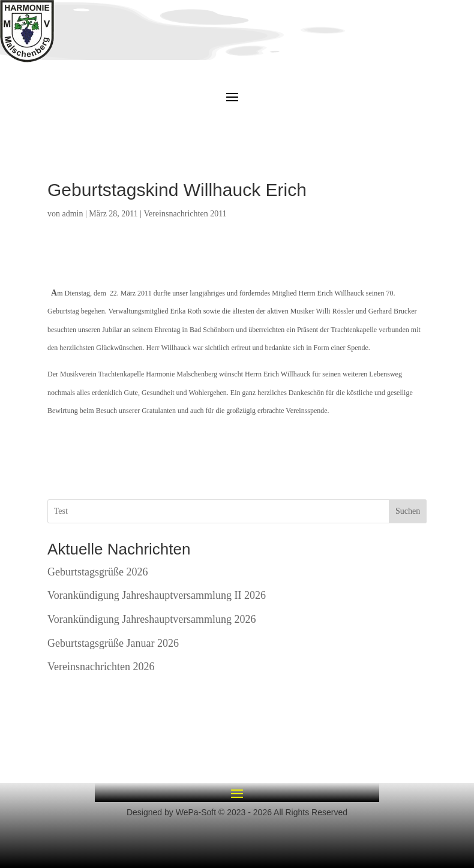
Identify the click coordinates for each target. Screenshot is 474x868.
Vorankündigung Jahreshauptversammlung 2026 (152, 619)
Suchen (408, 511)
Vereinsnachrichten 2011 (185, 214)
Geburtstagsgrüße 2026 (97, 572)
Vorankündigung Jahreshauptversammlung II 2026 (157, 595)
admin (73, 214)
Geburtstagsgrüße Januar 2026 (113, 643)
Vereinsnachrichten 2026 (101, 667)
